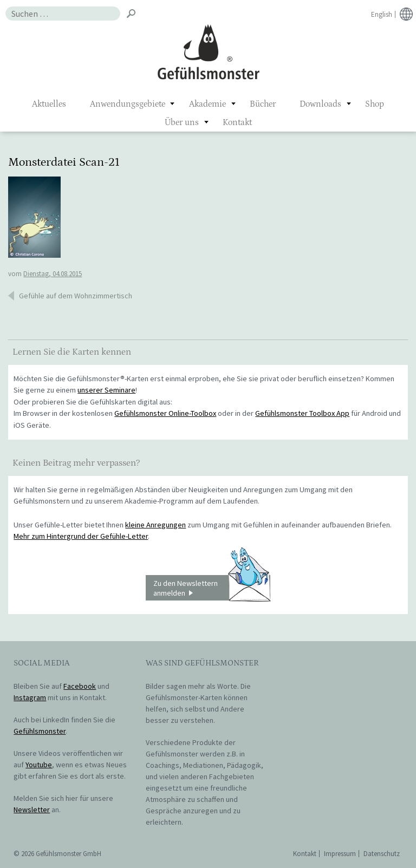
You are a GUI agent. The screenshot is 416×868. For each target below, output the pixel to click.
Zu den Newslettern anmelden (212, 588)
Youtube (39, 765)
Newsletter (32, 810)
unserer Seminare (106, 390)
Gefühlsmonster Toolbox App (302, 413)
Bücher (263, 104)
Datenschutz (382, 854)
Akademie (207, 104)
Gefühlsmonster (208, 51)
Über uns (182, 122)
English (382, 14)
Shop (375, 104)
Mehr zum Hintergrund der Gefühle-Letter (81, 536)
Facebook (80, 686)
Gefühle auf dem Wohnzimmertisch (76, 296)
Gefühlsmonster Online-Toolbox (165, 413)
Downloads (320, 104)
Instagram (30, 697)
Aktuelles (49, 104)
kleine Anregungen (155, 525)
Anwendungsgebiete (128, 104)
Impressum (340, 854)
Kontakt (237, 122)
